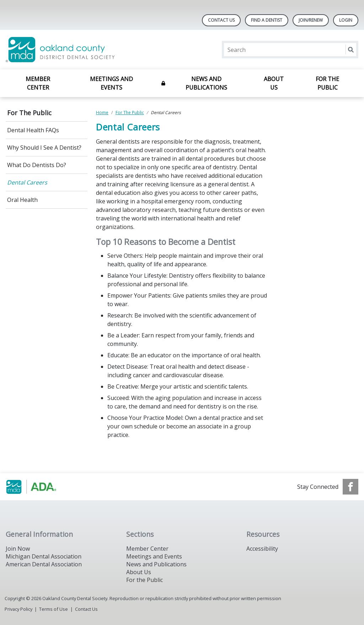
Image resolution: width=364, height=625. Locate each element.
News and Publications (206, 83)
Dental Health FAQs (33, 130)
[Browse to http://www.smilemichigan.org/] (42, 487)
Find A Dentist (267, 20)
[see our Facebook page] (350, 487)
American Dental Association (44, 564)
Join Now (18, 549)
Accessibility (262, 549)
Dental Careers (27, 182)
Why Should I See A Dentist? (44, 148)
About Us (274, 83)
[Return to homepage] (98, 50)
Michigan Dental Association (44, 556)
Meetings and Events (111, 83)
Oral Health (22, 200)
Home (102, 113)
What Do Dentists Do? (37, 165)
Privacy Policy (18, 609)
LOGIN (346, 20)
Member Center (38, 83)
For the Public (144, 580)
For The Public (327, 83)
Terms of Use (53, 609)
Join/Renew (311, 20)
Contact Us (221, 20)
